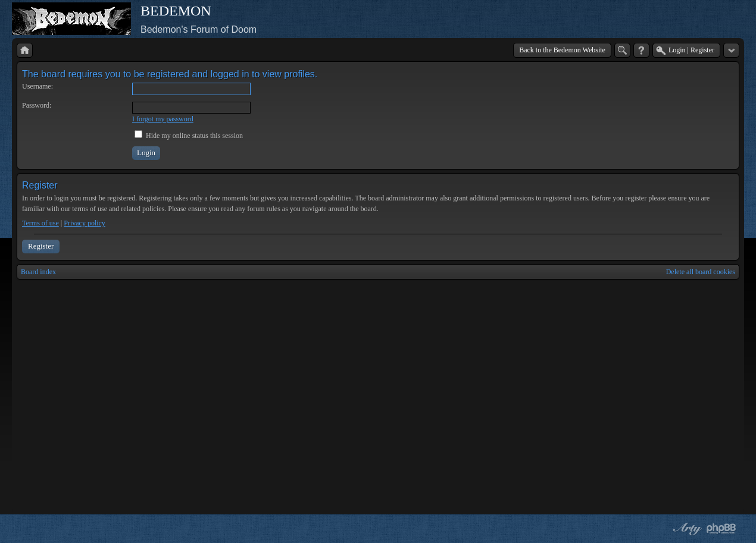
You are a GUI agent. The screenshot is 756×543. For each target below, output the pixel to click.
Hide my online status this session (189, 136)
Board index (38, 272)
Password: (37, 105)
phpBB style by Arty (686, 529)
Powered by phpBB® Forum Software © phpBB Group (721, 529)
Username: (38, 86)
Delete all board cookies (701, 272)
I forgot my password (163, 119)
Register (41, 246)
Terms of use (40, 223)
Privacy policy (85, 223)
